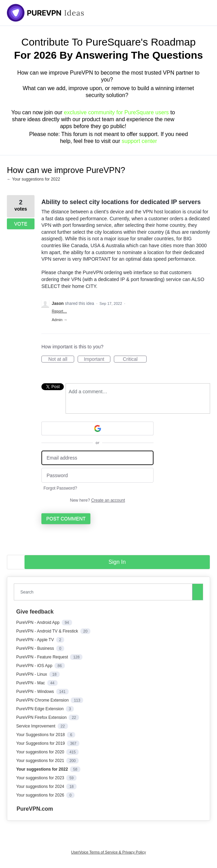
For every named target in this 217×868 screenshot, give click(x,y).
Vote (21, 224)
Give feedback (35, 612)
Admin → (60, 320)
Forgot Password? (60, 488)
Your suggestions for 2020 (41, 752)
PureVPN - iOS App (35, 666)
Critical (135, 359)
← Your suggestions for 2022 (33, 179)
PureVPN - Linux (32, 674)
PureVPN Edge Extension (41, 709)
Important (97, 359)
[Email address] (97, 458)
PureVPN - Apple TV (36, 640)
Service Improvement (36, 726)
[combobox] (105, 592)
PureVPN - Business (36, 648)
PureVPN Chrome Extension (43, 700)
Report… (59, 311)
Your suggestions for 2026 (41, 795)
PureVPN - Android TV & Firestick (48, 631)
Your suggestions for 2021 (41, 761)
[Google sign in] (97, 428)
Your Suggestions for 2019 (41, 743)
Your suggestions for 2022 (43, 769)
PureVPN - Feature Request (43, 657)
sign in (117, 562)
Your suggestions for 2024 (41, 787)
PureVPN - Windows (36, 692)
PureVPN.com (35, 809)
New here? (97, 500)
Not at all (61, 359)
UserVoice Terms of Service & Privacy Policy (108, 852)
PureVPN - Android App (38, 623)
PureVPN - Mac (31, 683)
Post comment (66, 519)
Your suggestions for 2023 (41, 778)
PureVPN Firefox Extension (42, 717)
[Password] (97, 475)
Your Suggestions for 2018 (41, 735)
